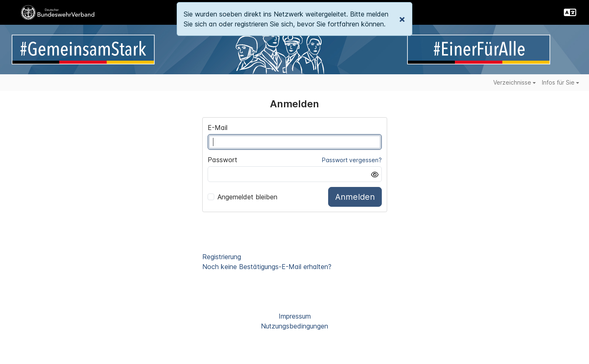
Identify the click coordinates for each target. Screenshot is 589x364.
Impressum (295, 316)
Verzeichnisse (514, 82)
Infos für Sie (561, 82)
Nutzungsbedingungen (294, 326)
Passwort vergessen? (352, 160)
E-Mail (218, 128)
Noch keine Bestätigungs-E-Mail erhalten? (267, 267)
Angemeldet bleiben (242, 197)
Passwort (222, 160)
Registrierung (222, 257)
